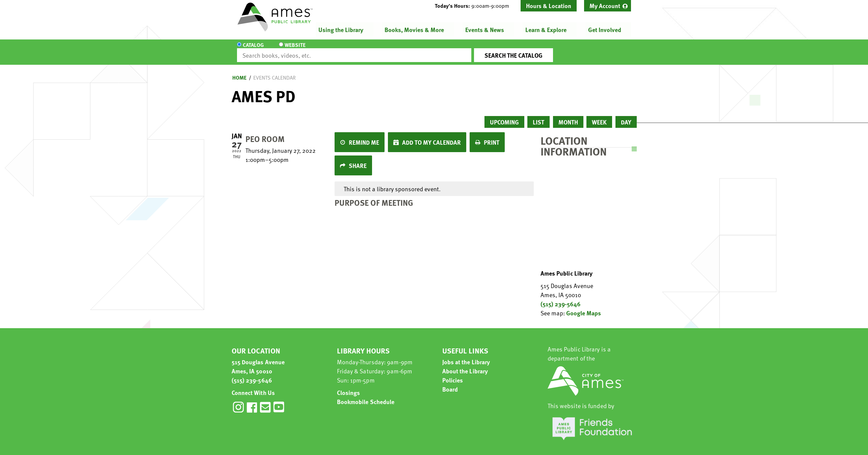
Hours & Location (549, 6)
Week (599, 116)
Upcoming (504, 116)
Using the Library (341, 30)
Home (239, 72)
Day (626, 116)
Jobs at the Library (466, 356)
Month (568, 116)
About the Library (465, 365)
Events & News (485, 30)
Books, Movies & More (414, 30)
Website (294, 49)
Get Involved (604, 30)
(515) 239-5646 (561, 298)
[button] (475, 6)
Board (450, 383)
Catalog (253, 49)
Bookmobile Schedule (366, 395)
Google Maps (584, 307)
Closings (349, 386)
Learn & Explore (546, 30)
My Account (605, 6)
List (538, 116)
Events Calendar (274, 72)
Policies (453, 374)
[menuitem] (608, 6)
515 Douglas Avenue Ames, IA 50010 (258, 360)
